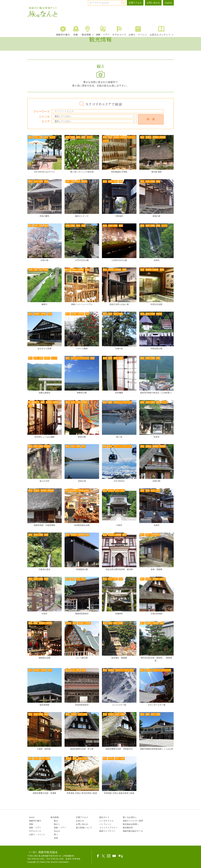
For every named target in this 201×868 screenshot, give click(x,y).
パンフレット (105, 824)
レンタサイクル (106, 821)
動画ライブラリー (107, 831)
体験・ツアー (103, 31)
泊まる (57, 831)
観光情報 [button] (88, 31)
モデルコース (119, 31)
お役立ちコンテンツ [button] (161, 31)
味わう (57, 824)
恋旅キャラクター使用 (133, 821)
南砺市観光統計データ (133, 831)
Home (32, 817)
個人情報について (84, 828)
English (168, 3)
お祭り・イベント (138, 31)
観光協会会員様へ (131, 824)
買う (56, 834)
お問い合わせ (153, 3)
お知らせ (80, 821)
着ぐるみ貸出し (130, 817)
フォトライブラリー (108, 828)
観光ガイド (104, 817)
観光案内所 (128, 828)
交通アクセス (135, 3)
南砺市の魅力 (63, 31)
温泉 (56, 838)
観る (56, 821)
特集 (76, 31)
